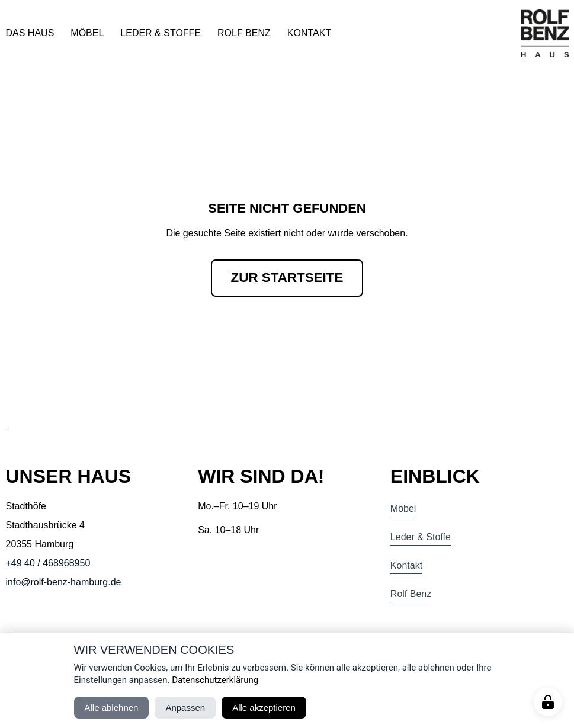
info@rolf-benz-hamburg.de (64, 582)
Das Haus (30, 33)
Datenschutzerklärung (215, 680)
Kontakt (309, 33)
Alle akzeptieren (264, 708)
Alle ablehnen (112, 708)
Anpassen (185, 708)
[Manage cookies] (548, 702)
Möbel (87, 33)
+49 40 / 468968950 (48, 563)
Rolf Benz (244, 33)
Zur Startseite (287, 278)
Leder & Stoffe (161, 33)
